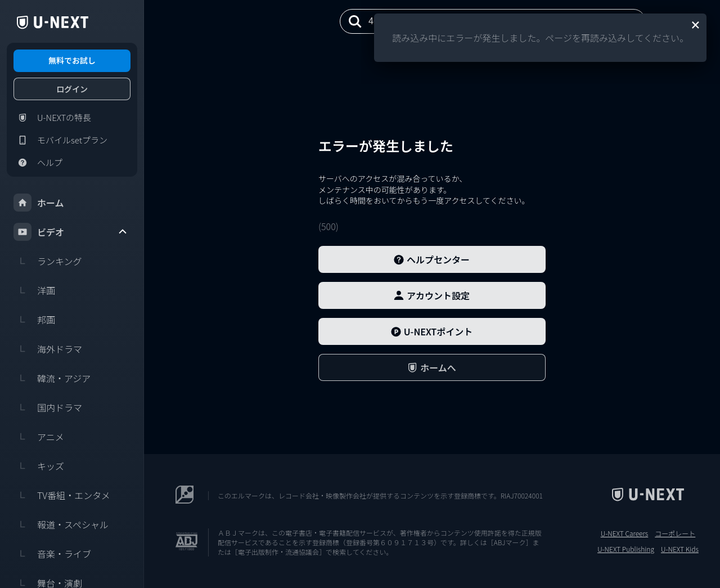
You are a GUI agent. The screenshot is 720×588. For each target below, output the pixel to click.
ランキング (48, 261)
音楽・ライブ (52, 554)
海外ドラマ (48, 349)
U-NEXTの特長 (52, 118)
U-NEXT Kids (680, 549)
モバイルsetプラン (60, 140)
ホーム (39, 203)
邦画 (34, 320)
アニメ (39, 437)
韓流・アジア (52, 378)
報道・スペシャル (61, 524)
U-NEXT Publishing (626, 549)
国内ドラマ (48, 407)
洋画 (34, 290)
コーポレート (675, 533)
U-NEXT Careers (625, 533)
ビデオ (71, 232)
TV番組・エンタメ (62, 495)
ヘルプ (38, 163)
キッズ (39, 466)
